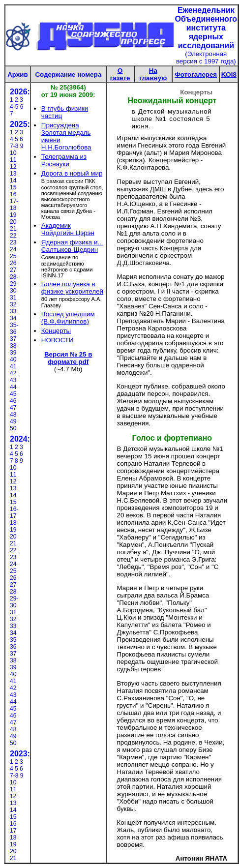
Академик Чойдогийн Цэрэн (68, 229)
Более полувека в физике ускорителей (72, 288)
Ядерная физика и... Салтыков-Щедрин (72, 246)
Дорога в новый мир (72, 173)
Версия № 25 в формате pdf (68, 358)
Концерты (56, 331)
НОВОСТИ (58, 340)
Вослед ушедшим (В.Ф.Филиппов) (68, 318)
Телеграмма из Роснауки (64, 160)
